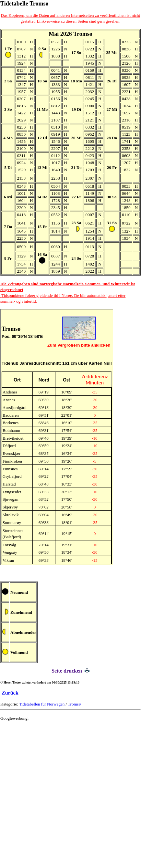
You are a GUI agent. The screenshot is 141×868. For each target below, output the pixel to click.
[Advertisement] (70, 796)
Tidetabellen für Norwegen (42, 704)
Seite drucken (70, 671)
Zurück (9, 693)
